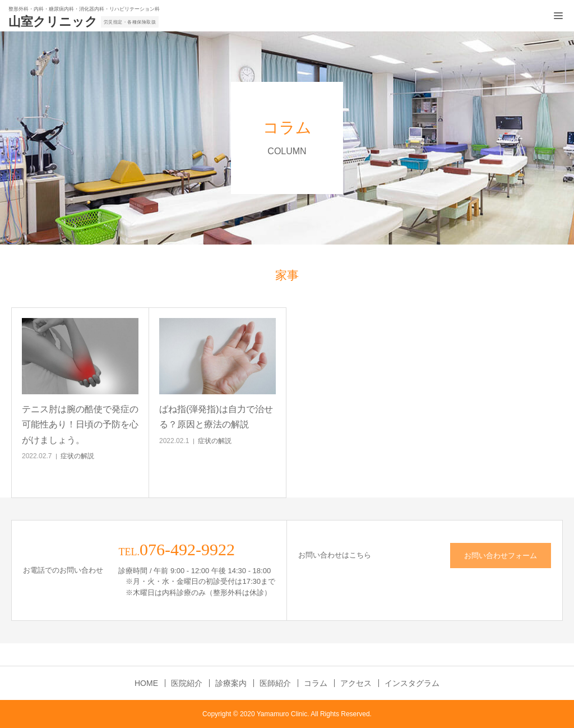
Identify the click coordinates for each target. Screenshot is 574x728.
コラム (316, 683)
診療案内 (231, 683)
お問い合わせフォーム (501, 556)
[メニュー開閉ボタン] (558, 16)
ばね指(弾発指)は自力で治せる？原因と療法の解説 (216, 417)
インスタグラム (412, 683)
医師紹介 (275, 683)
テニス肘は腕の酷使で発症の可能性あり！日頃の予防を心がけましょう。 (80, 424)
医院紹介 (187, 683)
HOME (146, 683)
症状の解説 (77, 456)
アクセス (356, 683)
